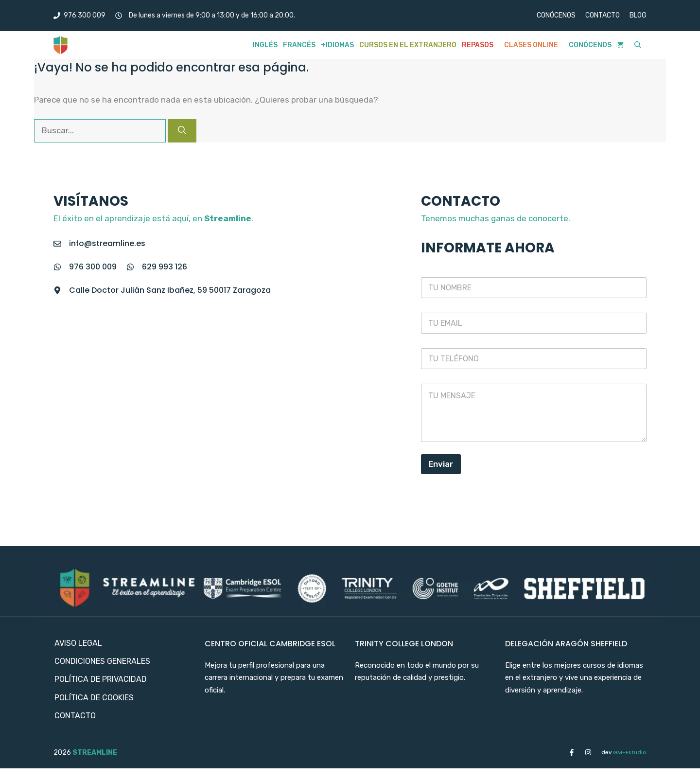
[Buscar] (182, 131)
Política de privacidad (101, 679)
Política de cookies (94, 698)
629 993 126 (165, 267)
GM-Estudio (624, 752)
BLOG (638, 15)
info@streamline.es (107, 243)
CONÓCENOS (556, 15)
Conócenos (590, 45)
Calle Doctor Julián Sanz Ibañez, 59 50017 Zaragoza (170, 290)
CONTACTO (603, 15)
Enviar (441, 464)
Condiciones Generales (102, 661)
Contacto (75, 716)
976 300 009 (93, 267)
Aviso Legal (78, 643)
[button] (638, 45)
